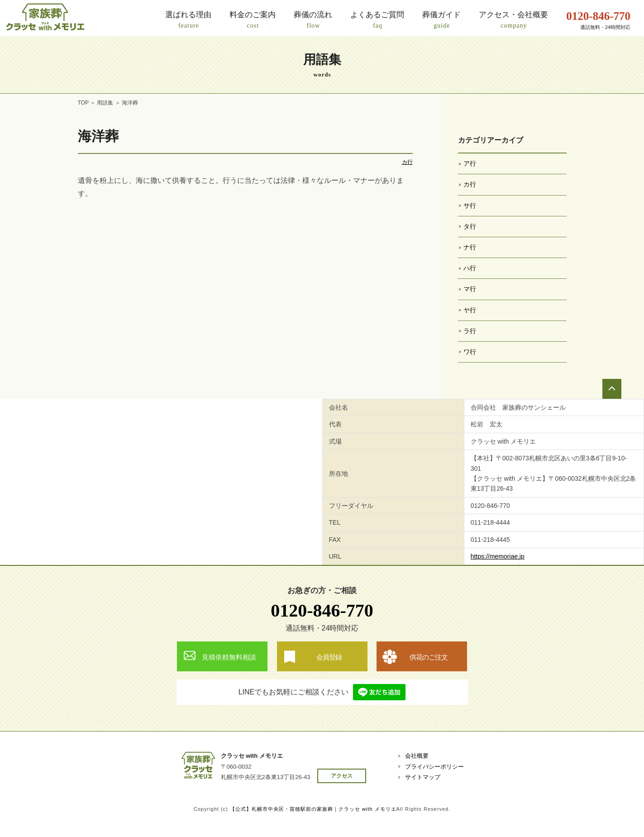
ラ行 (470, 331)
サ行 (470, 206)
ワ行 (470, 352)
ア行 (470, 163)
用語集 (105, 103)
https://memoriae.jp (498, 556)
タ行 (470, 226)
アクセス (342, 776)
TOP (83, 103)
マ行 (470, 289)
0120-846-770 (322, 610)
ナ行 (470, 247)
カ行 (407, 162)
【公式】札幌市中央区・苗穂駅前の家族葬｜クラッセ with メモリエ (313, 809)
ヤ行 (470, 310)
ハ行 (470, 268)
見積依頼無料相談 (229, 657)
